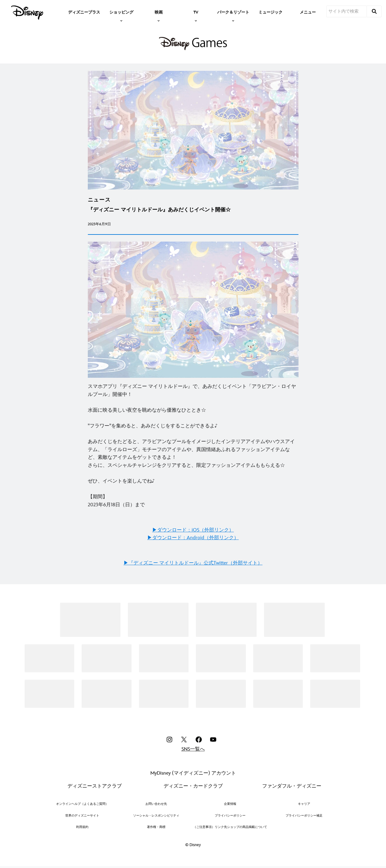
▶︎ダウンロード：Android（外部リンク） (193, 538)
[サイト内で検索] (347, 11)
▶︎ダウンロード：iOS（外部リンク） (193, 530)
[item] (121, 12)
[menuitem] (84, 12)
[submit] (374, 11)
